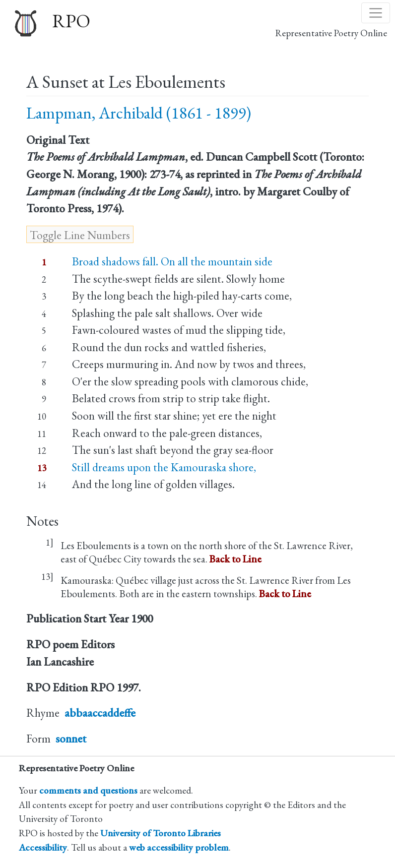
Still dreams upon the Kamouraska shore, (164, 467)
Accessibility (43, 847)
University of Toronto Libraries (161, 833)
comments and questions (88, 790)
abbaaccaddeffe (100, 713)
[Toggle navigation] (376, 13)
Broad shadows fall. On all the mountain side (172, 261)
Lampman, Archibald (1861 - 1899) (139, 113)
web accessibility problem (179, 847)
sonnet (71, 739)
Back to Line (235, 559)
